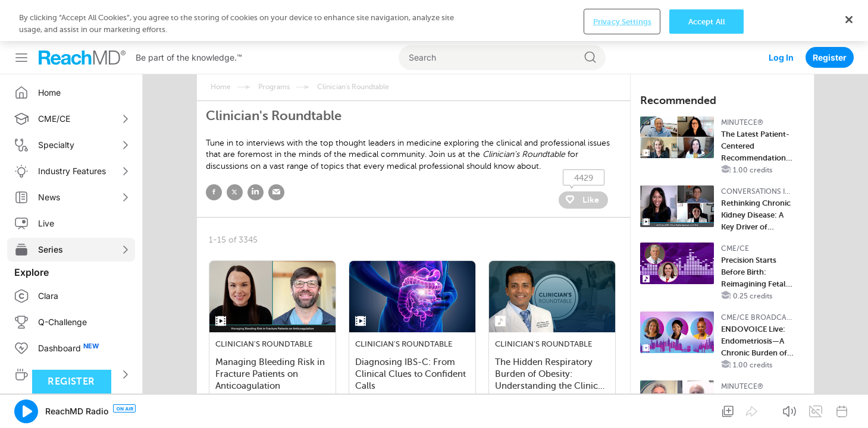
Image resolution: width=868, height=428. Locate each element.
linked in (256, 151)
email (276, 151)
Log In (781, 16)
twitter (235, 151)
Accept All (707, 409)
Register (830, 16)
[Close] (849, 407)
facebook (214, 151)
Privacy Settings (622, 409)
